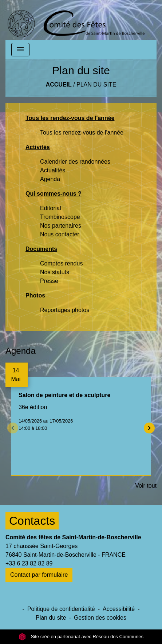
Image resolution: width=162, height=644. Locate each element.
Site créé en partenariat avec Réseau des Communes (81, 637)
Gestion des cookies (100, 618)
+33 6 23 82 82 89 (29, 563)
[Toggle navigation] (20, 50)
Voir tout (146, 486)
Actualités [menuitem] (53, 170)
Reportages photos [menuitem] (65, 310)
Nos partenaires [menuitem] (61, 226)
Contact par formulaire (39, 575)
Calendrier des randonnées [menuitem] (75, 162)
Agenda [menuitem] (50, 179)
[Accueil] (76, 20)
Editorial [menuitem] (51, 208)
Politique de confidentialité (61, 609)
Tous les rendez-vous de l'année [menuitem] (82, 133)
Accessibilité (119, 609)
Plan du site (96, 85)
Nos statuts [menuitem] (55, 272)
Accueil (59, 85)
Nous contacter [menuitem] (60, 234)
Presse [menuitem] (49, 281)
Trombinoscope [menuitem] (60, 217)
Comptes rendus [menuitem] (61, 263)
